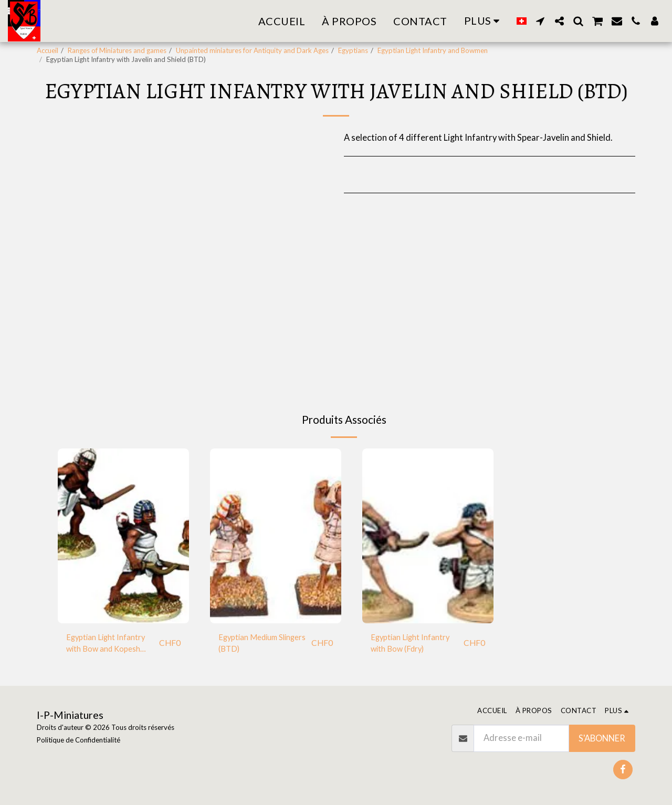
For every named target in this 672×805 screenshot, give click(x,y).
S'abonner (602, 738)
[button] (540, 21)
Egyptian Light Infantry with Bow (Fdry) (415, 645)
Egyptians (353, 50)
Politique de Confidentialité (78, 740)
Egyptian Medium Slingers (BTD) (252, 645)
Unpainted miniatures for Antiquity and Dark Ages (252, 50)
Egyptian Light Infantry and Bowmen (433, 50)
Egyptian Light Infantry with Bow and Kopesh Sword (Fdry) (110, 645)
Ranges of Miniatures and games (117, 50)
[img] (123, 536)
